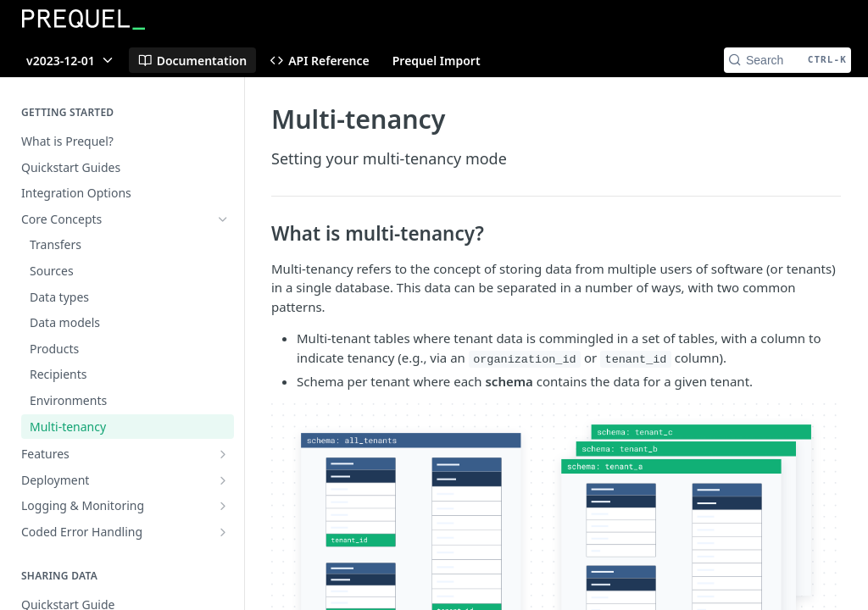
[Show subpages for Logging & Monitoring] (223, 506)
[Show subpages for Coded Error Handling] (223, 532)
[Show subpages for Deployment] (223, 480)
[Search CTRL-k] (787, 60)
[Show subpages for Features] (223, 454)
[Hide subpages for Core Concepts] (223, 219)
